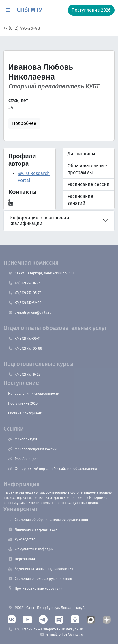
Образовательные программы (87, 169)
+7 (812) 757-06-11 (24, 339)
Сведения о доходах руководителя (40, 579)
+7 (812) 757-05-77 (24, 293)
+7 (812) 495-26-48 (22, 28)
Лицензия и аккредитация (33, 529)
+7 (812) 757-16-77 (24, 283)
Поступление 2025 (23, 403)
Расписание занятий (80, 200)
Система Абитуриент (25, 413)
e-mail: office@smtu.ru (61, 634)
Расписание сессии (89, 184)
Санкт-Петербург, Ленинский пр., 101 (41, 273)
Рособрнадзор (23, 459)
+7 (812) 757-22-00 (25, 303)
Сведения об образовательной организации (48, 520)
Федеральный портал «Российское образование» (53, 469)
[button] (8, 10)
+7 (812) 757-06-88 (25, 348)
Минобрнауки (23, 439)
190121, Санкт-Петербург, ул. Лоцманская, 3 (46, 608)
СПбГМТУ (29, 10)
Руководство (22, 539)
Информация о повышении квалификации (39, 221)
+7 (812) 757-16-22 (24, 374)
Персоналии (21, 559)
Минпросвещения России (32, 449)
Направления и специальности (34, 394)
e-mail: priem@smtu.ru (30, 313)
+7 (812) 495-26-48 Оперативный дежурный (46, 629)
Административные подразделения (41, 569)
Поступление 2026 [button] (91, 10)
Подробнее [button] (24, 123)
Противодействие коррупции (35, 588)
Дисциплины (81, 154)
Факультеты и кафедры (31, 549)
